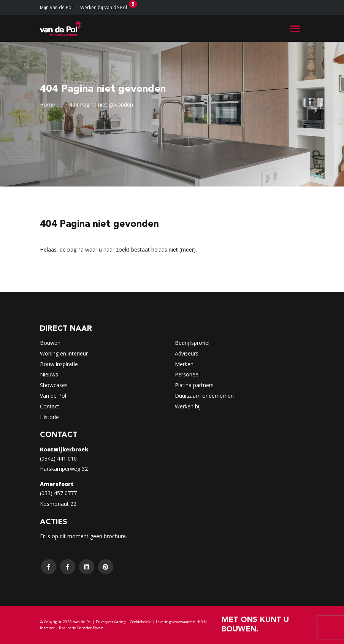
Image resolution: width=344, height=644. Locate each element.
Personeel (187, 374)
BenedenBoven (90, 628)
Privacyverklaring (111, 622)
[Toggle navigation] (295, 29)
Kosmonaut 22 (58, 504)
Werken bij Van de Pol (104, 7)
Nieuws (49, 374)
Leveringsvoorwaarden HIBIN (181, 622)
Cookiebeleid (141, 622)
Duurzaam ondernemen (204, 396)
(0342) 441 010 (58, 458)
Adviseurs (187, 353)
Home (48, 104)
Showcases (54, 385)
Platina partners (194, 385)
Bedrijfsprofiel (192, 343)
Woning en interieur (64, 353)
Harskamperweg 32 (64, 469)
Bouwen (50, 343)
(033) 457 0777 (58, 493)
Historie (49, 417)
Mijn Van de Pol (56, 7)
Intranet (47, 628)
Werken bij (188, 406)
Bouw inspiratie (59, 364)
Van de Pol (53, 396)
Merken (184, 364)
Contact (50, 406)
